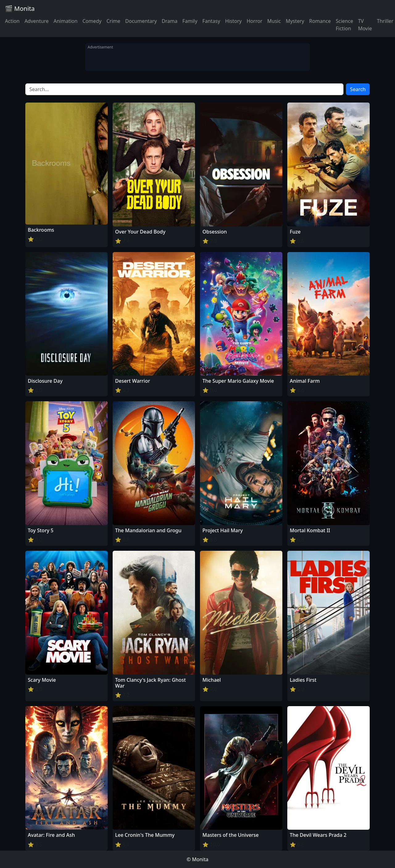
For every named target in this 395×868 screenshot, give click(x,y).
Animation (65, 21)
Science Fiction (344, 25)
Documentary (141, 21)
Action (12, 21)
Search (358, 89)
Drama (170, 21)
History (233, 21)
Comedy (92, 21)
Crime (113, 21)
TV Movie (365, 25)
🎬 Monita (20, 8)
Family (190, 21)
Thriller (385, 21)
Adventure (36, 21)
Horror (254, 21)
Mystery (295, 21)
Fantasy (211, 21)
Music (274, 21)
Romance (320, 21)
